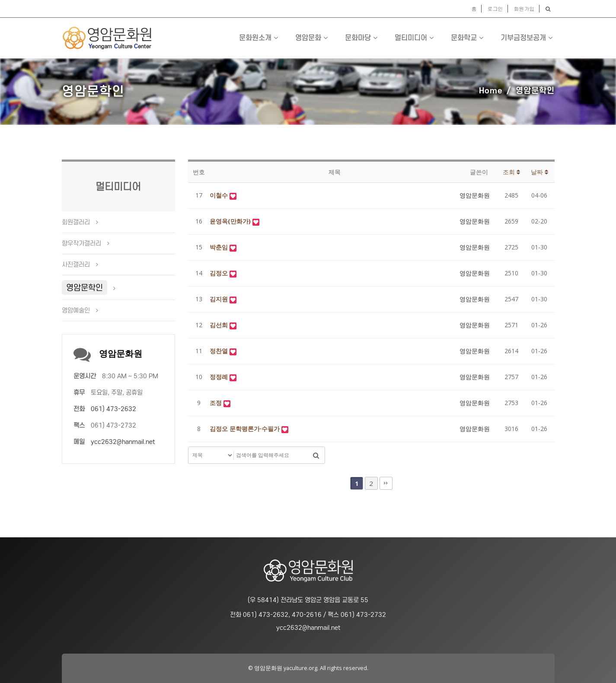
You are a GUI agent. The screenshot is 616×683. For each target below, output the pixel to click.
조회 (511, 172)
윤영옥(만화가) (231, 221)
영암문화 (311, 38)
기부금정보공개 (527, 38)
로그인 (495, 8)
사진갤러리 (76, 265)
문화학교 (467, 38)
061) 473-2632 (113, 409)
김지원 (220, 299)
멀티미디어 (414, 38)
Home (491, 90)
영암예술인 (76, 310)
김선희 (220, 325)
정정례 (220, 377)
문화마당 (361, 38)
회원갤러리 (76, 222)
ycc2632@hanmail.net (123, 442)
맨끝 (386, 483)
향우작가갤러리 (81, 243)
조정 (217, 403)
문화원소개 (259, 38)
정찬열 (220, 351)
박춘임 (220, 247)
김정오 (220, 273)
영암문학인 (85, 287)
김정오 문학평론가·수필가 (246, 429)
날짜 (539, 172)
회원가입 (524, 8)
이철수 (220, 195)
